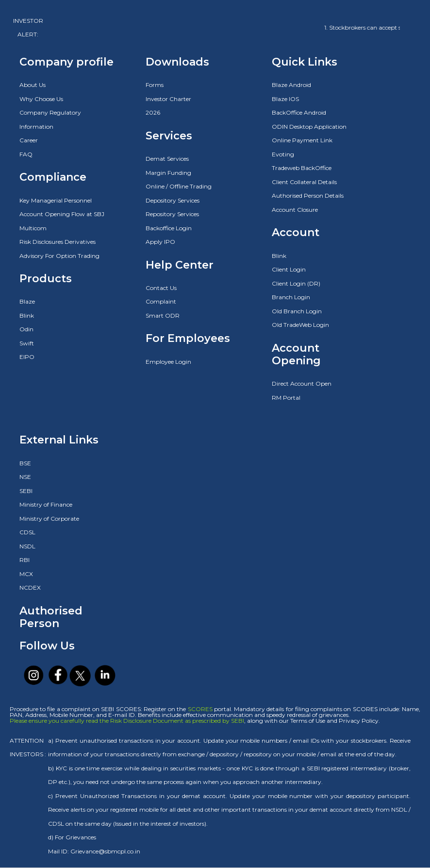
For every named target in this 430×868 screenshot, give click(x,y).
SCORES (200, 709)
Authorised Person (51, 617)
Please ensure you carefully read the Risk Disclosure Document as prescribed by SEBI (127, 721)
